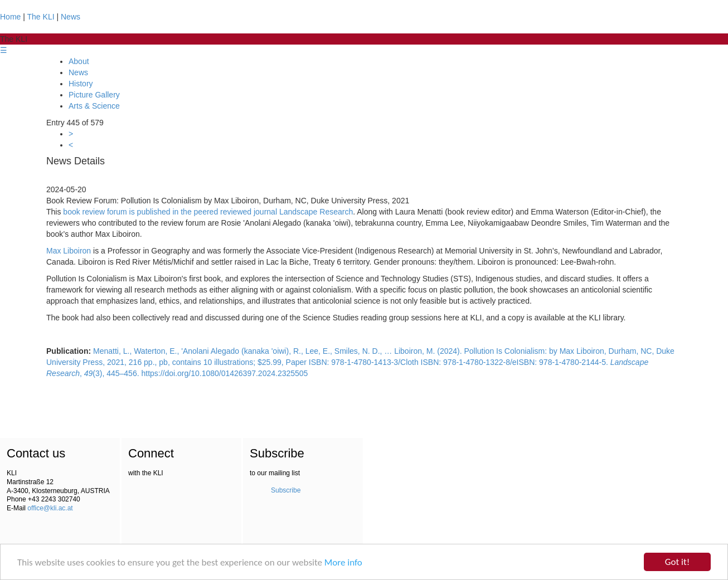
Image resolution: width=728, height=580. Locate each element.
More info (343, 562)
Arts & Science (94, 106)
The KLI (41, 17)
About (79, 61)
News (71, 17)
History (81, 84)
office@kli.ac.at (50, 508)
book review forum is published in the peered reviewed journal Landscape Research (208, 212)
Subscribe (286, 490)
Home (10, 17)
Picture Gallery (94, 95)
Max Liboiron (69, 251)
